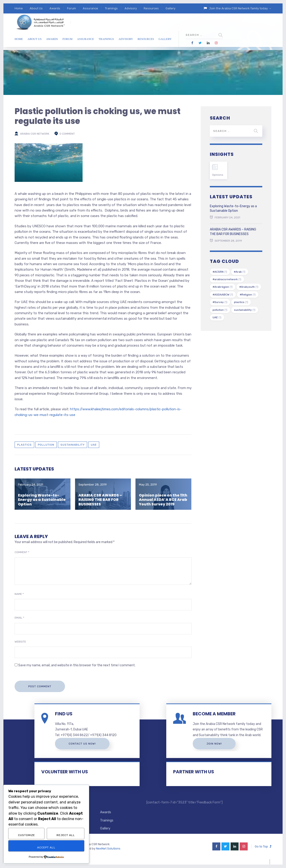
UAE (94, 445)
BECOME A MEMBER (217, 714)
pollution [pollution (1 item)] (220, 310)
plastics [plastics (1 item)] (241, 302)
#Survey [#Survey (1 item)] (220, 302)
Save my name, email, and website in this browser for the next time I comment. (77, 665)
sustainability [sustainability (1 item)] (245, 310)
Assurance (90, 8)
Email (19, 618)
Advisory (131, 8)
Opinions (218, 175)
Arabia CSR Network (35, 134)
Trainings (111, 8)
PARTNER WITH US (197, 777)
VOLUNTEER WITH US (68, 777)
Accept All (46, 847)
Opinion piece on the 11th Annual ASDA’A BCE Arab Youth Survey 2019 (163, 500)
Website (20, 642)
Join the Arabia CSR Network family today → (240, 8)
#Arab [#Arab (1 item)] (240, 272)
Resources (151, 8)
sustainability (73, 445)
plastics (24, 445)
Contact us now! (85, 744)
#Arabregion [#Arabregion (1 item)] (223, 287)
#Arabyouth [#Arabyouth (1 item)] (249, 287)
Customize (26, 835)
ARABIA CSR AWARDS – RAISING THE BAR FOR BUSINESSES (100, 500)
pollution (46, 445)
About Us (36, 8)
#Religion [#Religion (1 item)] (248, 295)
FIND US (67, 714)
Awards (55, 8)
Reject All (66, 835)
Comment (22, 552)
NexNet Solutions (108, 854)
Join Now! (217, 749)
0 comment (67, 134)
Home (19, 8)
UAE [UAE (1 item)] (217, 317)
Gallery (170, 8)
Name (19, 594)
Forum (71, 8)
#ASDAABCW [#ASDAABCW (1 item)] (223, 295)
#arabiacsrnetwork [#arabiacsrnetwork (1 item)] (227, 279)
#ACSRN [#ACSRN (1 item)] (220, 272)
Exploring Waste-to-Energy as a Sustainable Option (42, 500)
